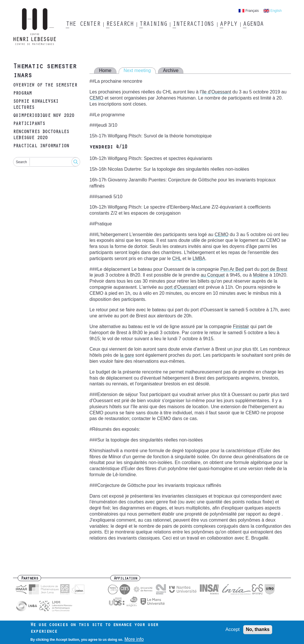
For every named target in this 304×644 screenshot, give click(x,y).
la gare (127, 355)
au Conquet (213, 275)
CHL (176, 258)
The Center (83, 25)
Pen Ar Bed (232, 269)
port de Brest (274, 269)
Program (22, 94)
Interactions (193, 25)
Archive (171, 70)
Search (21, 162)
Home (105, 70)
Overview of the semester (45, 86)
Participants (29, 124)
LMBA (199, 258)
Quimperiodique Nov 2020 (44, 116)
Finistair (241, 326)
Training (153, 25)
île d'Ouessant (217, 92)
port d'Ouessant (181, 287)
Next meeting (137, 70)
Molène (261, 275)
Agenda (253, 25)
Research (120, 25)
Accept (233, 631)
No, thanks (258, 631)
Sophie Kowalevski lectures (36, 105)
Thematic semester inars (45, 72)
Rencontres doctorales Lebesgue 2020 (41, 135)
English (276, 11)
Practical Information (41, 146)
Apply (228, 25)
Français (252, 11)
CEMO (96, 98)
